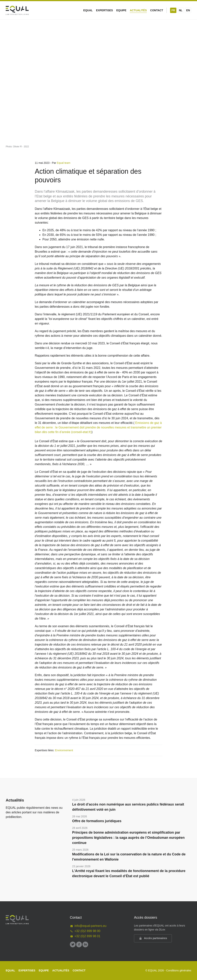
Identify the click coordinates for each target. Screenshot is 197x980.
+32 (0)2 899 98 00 (85, 931)
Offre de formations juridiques (97, 821)
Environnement (64, 750)
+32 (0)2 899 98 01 (85, 936)
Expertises (104, 10)
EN (188, 10)
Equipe (121, 10)
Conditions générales (179, 970)
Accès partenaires (153, 938)
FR (173, 10)
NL (181, 10)
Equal (88, 10)
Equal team (64, 163)
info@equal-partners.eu (88, 926)
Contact (157, 10)
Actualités (138, 10)
